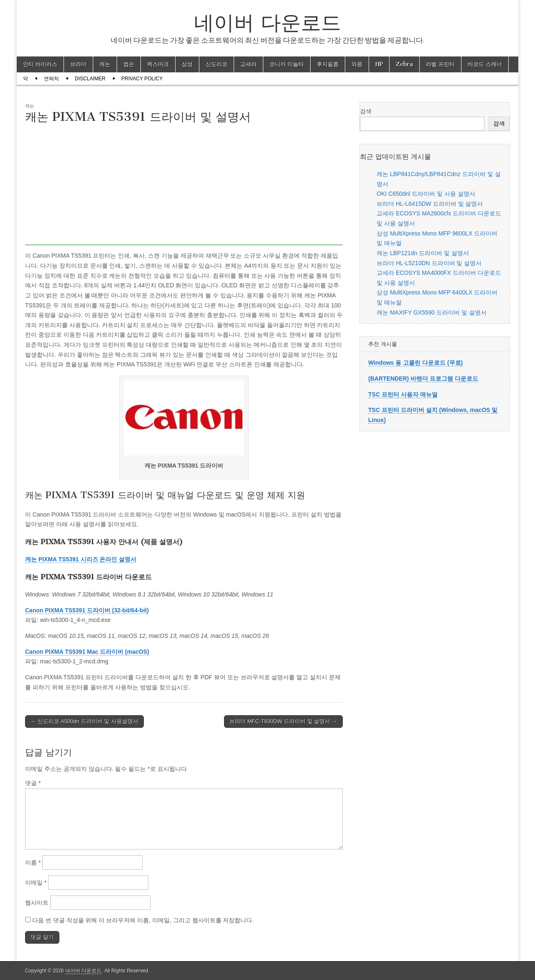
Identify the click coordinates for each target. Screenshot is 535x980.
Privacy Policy (142, 79)
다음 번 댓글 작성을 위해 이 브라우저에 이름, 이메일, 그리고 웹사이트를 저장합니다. (143, 920)
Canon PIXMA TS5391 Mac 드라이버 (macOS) (87, 652)
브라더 (78, 64)
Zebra (404, 64)
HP (379, 64)
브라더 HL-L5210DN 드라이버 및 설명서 (429, 263)
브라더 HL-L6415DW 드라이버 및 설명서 (430, 204)
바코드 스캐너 (485, 64)
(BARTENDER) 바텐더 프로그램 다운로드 (423, 379)
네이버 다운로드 (267, 22)
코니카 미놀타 (287, 64)
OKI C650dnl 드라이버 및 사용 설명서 (426, 194)
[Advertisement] (184, 187)
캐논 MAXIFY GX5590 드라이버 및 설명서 (432, 312)
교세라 (248, 64)
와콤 (357, 64)
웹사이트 (37, 903)
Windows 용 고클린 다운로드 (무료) (415, 363)
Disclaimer (90, 79)
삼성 (187, 64)
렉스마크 (158, 64)
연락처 (51, 79)
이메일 (36, 883)
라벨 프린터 (440, 64)
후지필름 (328, 64)
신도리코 (217, 64)
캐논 (105, 64)
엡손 (129, 64)
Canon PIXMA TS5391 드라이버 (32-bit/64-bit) (87, 610)
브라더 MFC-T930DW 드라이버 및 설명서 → (283, 721)
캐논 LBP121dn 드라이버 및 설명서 (423, 253)
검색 (366, 111)
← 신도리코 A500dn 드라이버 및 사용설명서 (84, 721)
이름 (33, 862)
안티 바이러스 (40, 64)
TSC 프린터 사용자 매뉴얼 (403, 394)
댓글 (33, 783)
